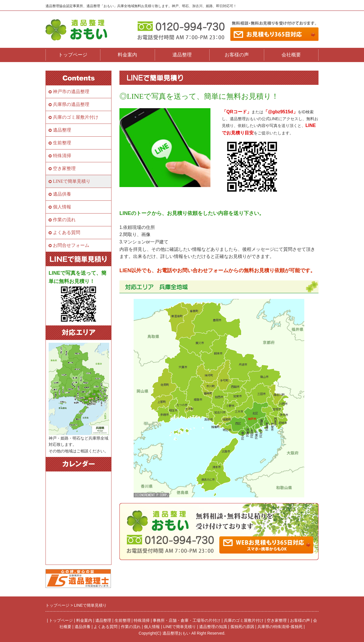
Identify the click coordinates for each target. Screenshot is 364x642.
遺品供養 (62, 194)
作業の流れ (64, 220)
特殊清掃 (62, 156)
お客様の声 (237, 55)
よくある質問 (67, 232)
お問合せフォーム (71, 245)
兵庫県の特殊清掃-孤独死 (280, 627)
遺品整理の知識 (213, 627)
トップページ (73, 55)
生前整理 (62, 143)
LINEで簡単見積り (72, 181)
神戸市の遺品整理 (71, 92)
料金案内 (127, 55)
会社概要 (291, 55)
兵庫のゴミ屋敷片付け (76, 117)
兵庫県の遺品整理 (71, 104)
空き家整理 (64, 168)
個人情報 (62, 207)
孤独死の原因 (242, 627)
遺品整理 (182, 55)
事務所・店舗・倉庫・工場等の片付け (187, 620)
